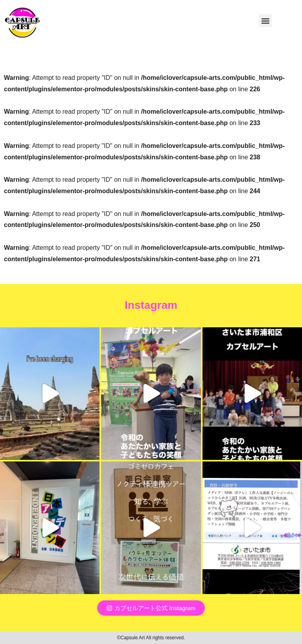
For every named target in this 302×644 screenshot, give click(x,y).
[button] (265, 21)
